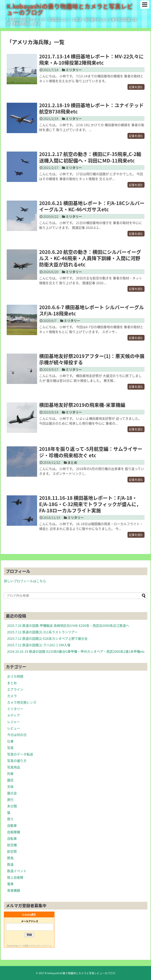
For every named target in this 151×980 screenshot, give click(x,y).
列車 (10, 774)
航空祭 (12, 851)
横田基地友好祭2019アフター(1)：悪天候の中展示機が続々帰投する (92, 359)
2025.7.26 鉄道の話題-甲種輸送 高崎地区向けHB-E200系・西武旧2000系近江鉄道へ (68, 625)
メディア (13, 715)
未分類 (12, 806)
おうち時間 (15, 676)
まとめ (72, 462)
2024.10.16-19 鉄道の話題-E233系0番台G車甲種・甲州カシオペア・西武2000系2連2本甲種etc (76, 651)
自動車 (12, 825)
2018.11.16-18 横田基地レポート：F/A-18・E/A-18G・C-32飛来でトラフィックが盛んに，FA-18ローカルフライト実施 (90, 504)
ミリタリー (74, 70)
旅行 (10, 799)
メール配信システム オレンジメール (35, 946)
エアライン (15, 689)
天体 (10, 787)
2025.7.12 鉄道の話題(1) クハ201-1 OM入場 (39, 645)
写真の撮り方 (17, 761)
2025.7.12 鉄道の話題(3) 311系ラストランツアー (42, 632)
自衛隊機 (14, 832)
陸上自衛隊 (15, 877)
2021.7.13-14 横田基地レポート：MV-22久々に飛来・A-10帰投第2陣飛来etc (91, 59)
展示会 (12, 793)
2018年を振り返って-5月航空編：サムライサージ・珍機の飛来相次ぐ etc (91, 452)
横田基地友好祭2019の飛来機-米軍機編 (82, 405)
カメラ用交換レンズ (22, 702)
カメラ (12, 696)
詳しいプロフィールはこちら (25, 581)
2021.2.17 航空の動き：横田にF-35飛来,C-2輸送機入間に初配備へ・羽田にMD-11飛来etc (90, 157)
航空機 (12, 845)
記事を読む (136, 87)
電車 (10, 884)
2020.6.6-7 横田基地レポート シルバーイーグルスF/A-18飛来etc (92, 310)
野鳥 (10, 858)
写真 (10, 748)
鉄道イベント (17, 871)
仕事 (10, 741)
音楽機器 (14, 890)
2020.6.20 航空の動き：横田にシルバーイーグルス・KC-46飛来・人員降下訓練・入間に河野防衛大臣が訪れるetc (90, 258)
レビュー (14, 728)
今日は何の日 (17, 735)
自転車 (12, 838)
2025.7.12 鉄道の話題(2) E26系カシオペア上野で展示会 (47, 638)
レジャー (13, 722)
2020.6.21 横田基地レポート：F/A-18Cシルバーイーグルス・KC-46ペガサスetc (92, 206)
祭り (10, 819)
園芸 (10, 780)
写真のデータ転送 (20, 754)
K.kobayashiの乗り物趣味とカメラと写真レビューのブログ (70, 9)
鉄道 (10, 864)
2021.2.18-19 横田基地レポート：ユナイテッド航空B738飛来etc (91, 108)
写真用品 (14, 767)
